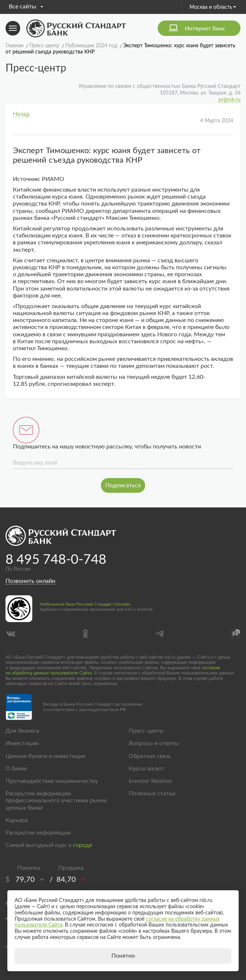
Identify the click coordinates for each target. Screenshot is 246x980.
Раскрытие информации (38, 833)
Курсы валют (146, 769)
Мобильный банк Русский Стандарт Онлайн (85, 604)
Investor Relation (150, 781)
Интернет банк (205, 29)
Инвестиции (22, 743)
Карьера (17, 820)
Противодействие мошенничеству (52, 781)
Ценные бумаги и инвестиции (45, 756)
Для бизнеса (22, 731)
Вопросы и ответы (154, 743)
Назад (21, 114)
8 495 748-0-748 (56, 560)
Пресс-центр (146, 731)
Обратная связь (150, 756)
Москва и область (213, 7)
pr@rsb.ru (230, 100)
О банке (16, 769)
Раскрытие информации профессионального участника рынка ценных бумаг (56, 800)
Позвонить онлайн (30, 581)
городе (82, 845)
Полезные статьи (152, 794)
